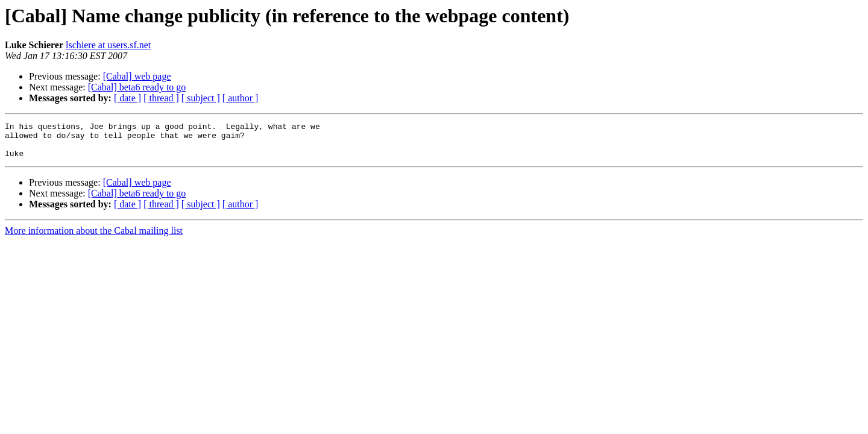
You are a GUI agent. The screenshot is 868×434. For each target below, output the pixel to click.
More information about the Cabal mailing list (94, 238)
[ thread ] (161, 98)
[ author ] (241, 98)
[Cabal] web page (137, 76)
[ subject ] (201, 98)
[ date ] (127, 98)
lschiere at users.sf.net (108, 45)
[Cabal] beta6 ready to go (137, 87)
